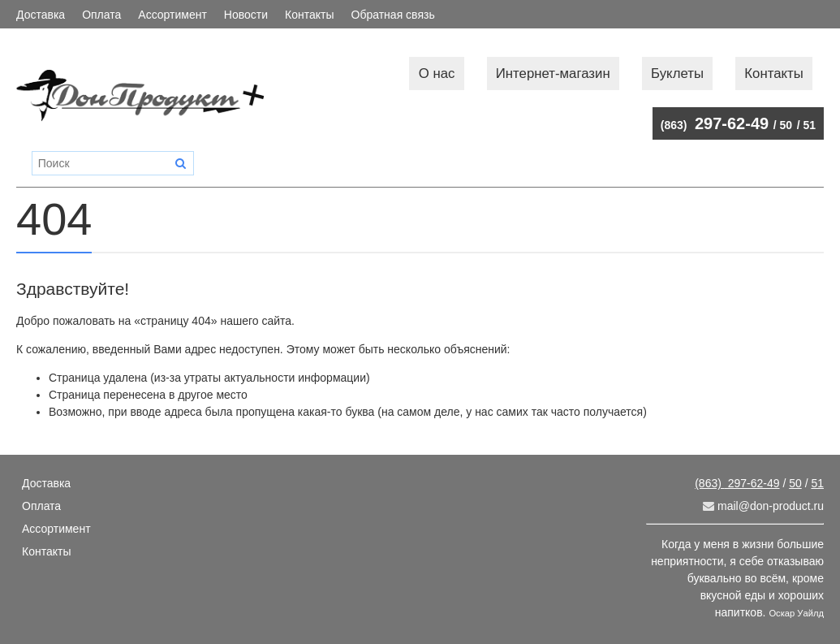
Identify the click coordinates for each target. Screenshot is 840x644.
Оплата (101, 15)
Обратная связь (393, 15)
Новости (246, 15)
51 (809, 125)
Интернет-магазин (553, 73)
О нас (437, 73)
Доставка (41, 15)
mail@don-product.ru (763, 506)
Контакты (309, 15)
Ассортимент (172, 15)
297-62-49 (715, 123)
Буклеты (677, 73)
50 (786, 125)
